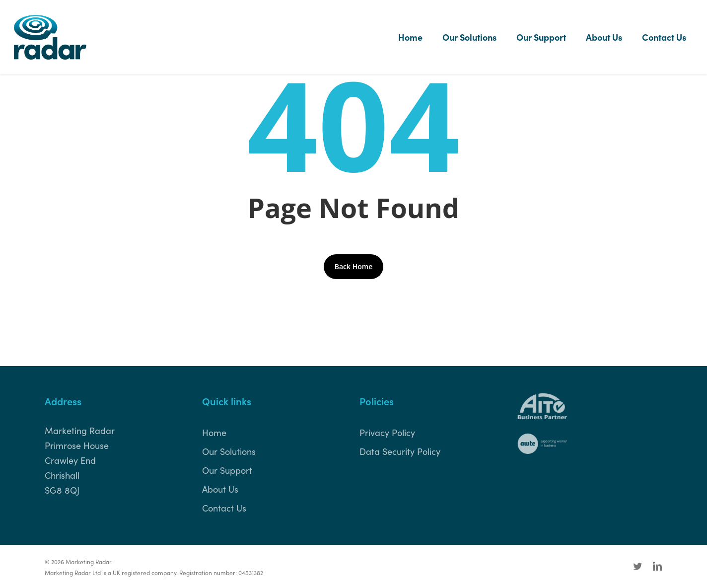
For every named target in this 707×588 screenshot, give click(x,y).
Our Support (227, 470)
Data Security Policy (400, 451)
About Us (220, 489)
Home (214, 432)
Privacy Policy (387, 432)
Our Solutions (229, 451)
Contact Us (224, 508)
